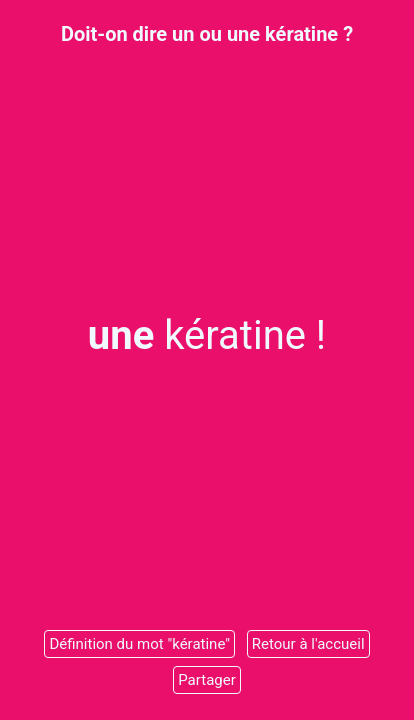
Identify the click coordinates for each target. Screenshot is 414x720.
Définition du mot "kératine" (139, 644)
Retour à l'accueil (308, 644)
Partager (207, 680)
